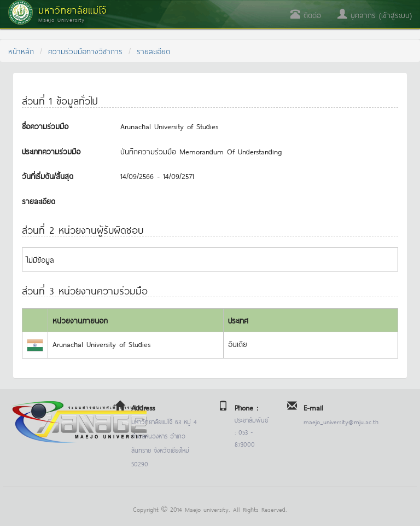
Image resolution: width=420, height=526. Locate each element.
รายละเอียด (153, 51)
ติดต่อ (306, 15)
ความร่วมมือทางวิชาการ (85, 51)
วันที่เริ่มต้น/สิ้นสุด (48, 175)
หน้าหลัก (21, 51)
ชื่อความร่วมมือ (45, 126)
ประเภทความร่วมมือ (51, 151)
